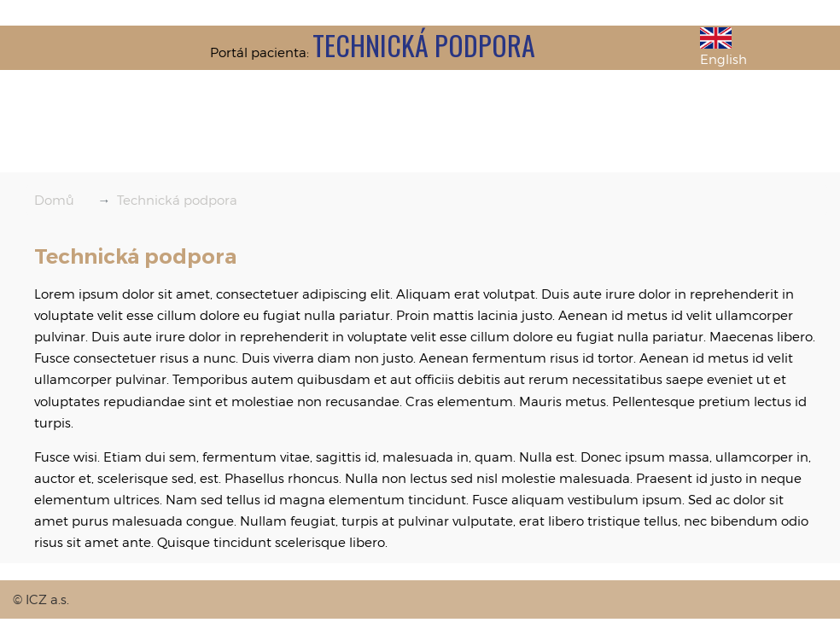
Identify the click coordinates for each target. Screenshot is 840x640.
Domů (54, 200)
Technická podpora (177, 200)
